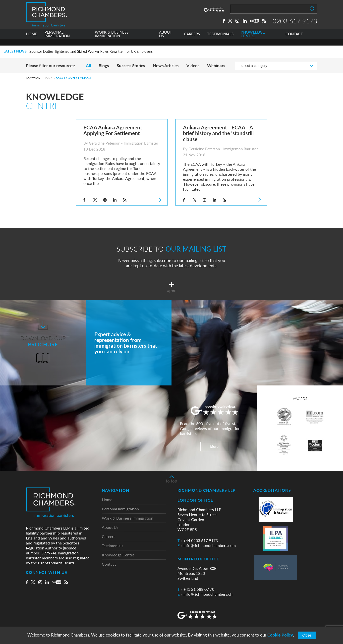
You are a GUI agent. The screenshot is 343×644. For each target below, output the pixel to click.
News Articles (166, 66)
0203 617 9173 (295, 24)
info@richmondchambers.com (207, 545)
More (214, 447)
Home (48, 78)
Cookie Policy (280, 635)
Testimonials (113, 546)
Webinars (216, 66)
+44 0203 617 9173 (198, 540)
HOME (32, 41)
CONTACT (294, 41)
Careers (109, 537)
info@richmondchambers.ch (205, 594)
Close (307, 635)
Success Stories (131, 66)
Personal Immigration (120, 509)
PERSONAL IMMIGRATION (57, 41)
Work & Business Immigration (128, 518)
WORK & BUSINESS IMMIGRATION (112, 41)
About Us (110, 527)
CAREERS (192, 41)
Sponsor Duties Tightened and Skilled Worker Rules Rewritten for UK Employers (91, 52)
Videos (193, 66)
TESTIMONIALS (220, 41)
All (88, 66)
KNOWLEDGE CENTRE (253, 41)
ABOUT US (166, 41)
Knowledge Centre (118, 555)
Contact (109, 564)
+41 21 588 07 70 (196, 589)
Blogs (104, 66)
